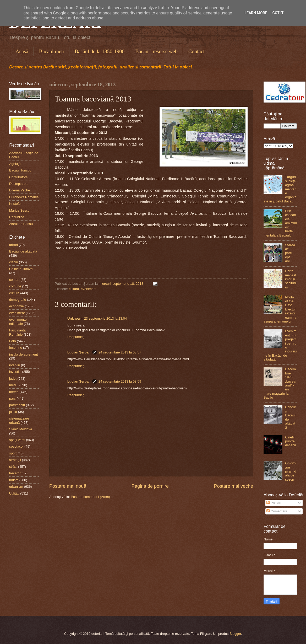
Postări (274, 503)
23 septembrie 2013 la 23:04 (105, 318)
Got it (278, 13)
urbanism (16, 487)
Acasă (22, 51)
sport (13, 453)
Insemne (16, 348)
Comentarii (277, 511)
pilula (13, 412)
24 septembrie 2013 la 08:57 (120, 352)
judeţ (13, 379)
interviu (15, 365)
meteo (14, 392)
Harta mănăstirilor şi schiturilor (291, 279)
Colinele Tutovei (21, 269)
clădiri (14, 262)
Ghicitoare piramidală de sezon (291, 471)
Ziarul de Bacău (21, 224)
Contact (196, 51)
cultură (74, 289)
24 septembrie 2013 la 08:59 (120, 381)
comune (15, 286)
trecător (15, 473)
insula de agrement (24, 354)
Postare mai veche (234, 486)
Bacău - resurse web (156, 51)
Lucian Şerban (79, 352)
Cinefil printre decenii (290, 441)
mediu (14, 385)
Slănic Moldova (21, 429)
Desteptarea (18, 184)
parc (12, 398)
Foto (13, 341)
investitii (15, 372)
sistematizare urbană (19, 420)
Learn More (256, 13)
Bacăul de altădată (23, 251)
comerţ (14, 280)
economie (17, 306)
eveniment (89, 289)
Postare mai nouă (68, 486)
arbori (13, 245)
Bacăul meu (51, 51)
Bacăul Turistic (20, 170)
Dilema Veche (20, 190)
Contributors (18, 177)
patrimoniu (17, 405)
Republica (17, 217)
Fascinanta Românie (17, 332)
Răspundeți (76, 337)
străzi (13, 467)
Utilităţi (14, 493)
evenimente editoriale (18, 321)
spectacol (16, 446)
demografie (18, 300)
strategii (15, 460)
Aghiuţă (15, 164)
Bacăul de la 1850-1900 (100, 51)
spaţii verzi (17, 440)
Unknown (75, 318)
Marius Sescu (19, 210)
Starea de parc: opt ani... (290, 253)
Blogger (235, 634)
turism (14, 480)
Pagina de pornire (150, 486)
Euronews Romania (24, 197)
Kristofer (15, 204)
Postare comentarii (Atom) (90, 497)
